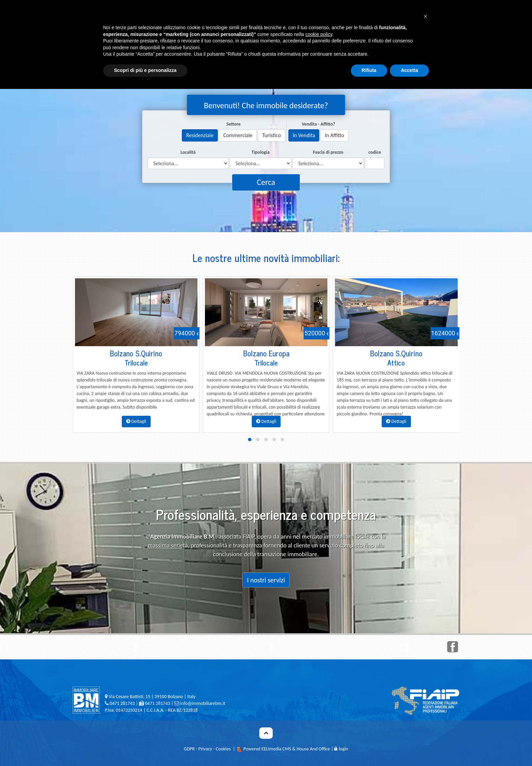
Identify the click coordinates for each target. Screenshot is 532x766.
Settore (233, 124)
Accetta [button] (409, 70)
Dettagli (136, 421)
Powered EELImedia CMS (267, 749)
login (341, 749)
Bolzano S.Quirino (136, 353)
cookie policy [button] (319, 34)
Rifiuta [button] (369, 70)
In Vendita (304, 135)
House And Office (313, 749)
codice (375, 152)
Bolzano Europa (266, 353)
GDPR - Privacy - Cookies (207, 749)
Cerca (266, 182)
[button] (425, 16)
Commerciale (238, 135)
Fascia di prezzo (328, 152)
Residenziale (200, 135)
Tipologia (260, 152)
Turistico (272, 135)
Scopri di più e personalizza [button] (145, 70)
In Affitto (335, 135)
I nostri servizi (266, 580)
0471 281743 (122, 703)
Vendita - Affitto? (318, 124)
